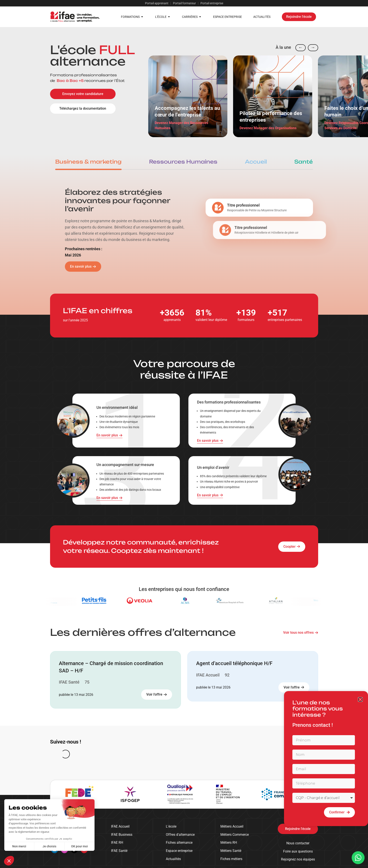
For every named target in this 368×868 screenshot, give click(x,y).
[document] (184, 434)
